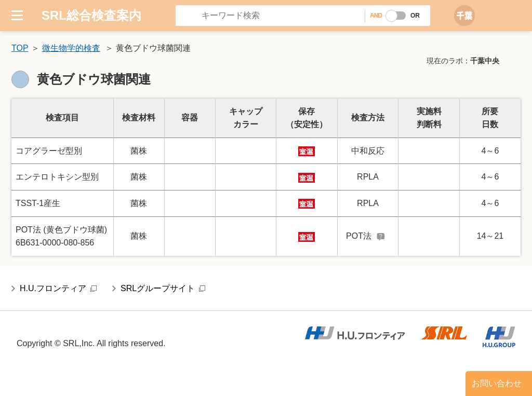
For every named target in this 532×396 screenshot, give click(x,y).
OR (415, 16)
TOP (20, 48)
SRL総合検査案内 (91, 15)
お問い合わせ (497, 383)
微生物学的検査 (71, 48)
